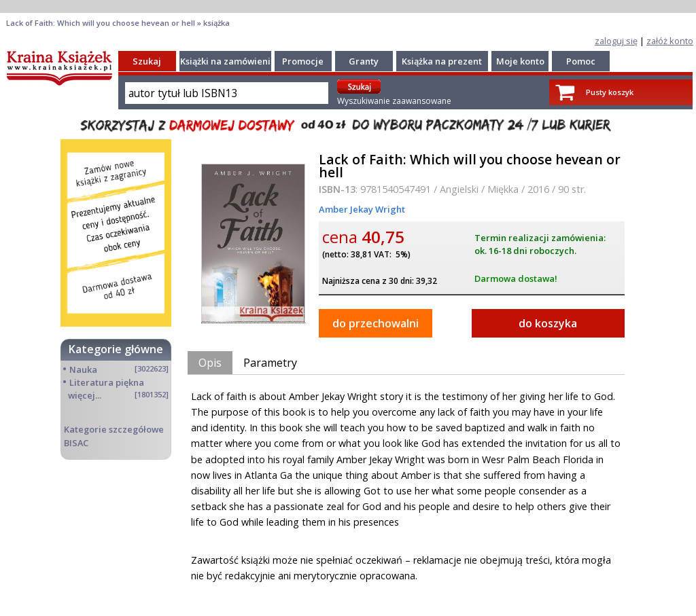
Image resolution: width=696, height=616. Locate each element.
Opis (210, 363)
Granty (364, 61)
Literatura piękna (107, 382)
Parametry (270, 363)
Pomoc (581, 61)
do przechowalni (376, 323)
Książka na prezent (442, 61)
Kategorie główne (116, 349)
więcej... (85, 395)
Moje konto (520, 61)
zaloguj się (616, 41)
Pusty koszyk (610, 92)
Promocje (303, 61)
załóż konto (670, 41)
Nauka (83, 369)
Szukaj (147, 61)
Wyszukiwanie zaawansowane (394, 101)
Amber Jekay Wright (362, 209)
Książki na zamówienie (228, 61)
